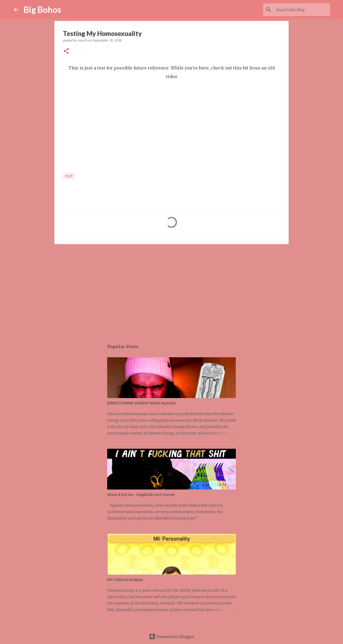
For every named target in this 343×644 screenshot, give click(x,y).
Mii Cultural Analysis (125, 580)
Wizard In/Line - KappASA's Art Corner (141, 495)
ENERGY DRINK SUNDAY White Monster (142, 403)
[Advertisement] (171, 290)
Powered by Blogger (172, 636)
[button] (66, 51)
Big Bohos (42, 10)
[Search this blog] (302, 10)
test (69, 176)
